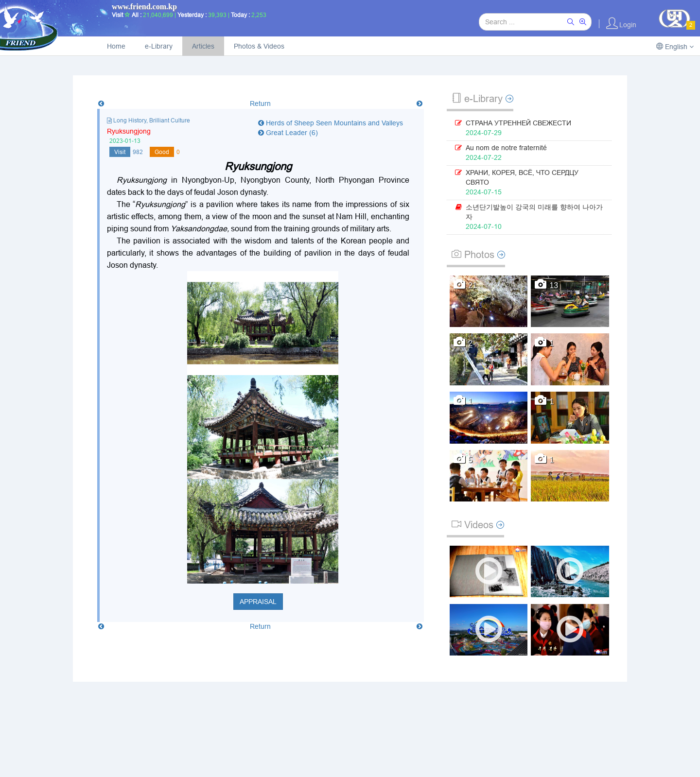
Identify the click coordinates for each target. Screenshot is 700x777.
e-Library (159, 46)
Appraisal (258, 602)
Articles (203, 46)
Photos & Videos (259, 46)
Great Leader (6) (288, 133)
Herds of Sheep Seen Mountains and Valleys (331, 123)
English (675, 47)
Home (116, 46)
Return (260, 104)
